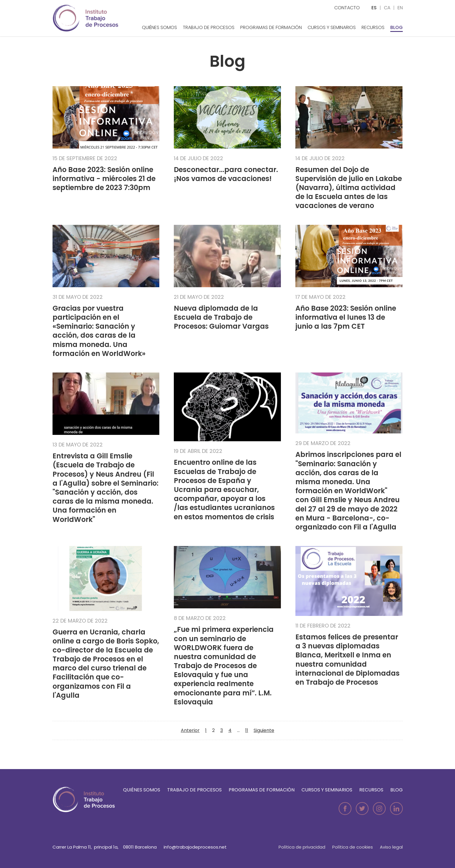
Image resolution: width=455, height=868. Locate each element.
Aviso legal (391, 847)
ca (387, 8)
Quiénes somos (159, 27)
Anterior (190, 730)
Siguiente (264, 730)
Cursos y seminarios (332, 27)
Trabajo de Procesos (209, 27)
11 (247, 730)
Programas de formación (271, 27)
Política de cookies (353, 847)
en (400, 8)
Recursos (373, 27)
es (374, 8)
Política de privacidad (302, 847)
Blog (397, 27)
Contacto (347, 8)
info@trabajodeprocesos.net (195, 847)
